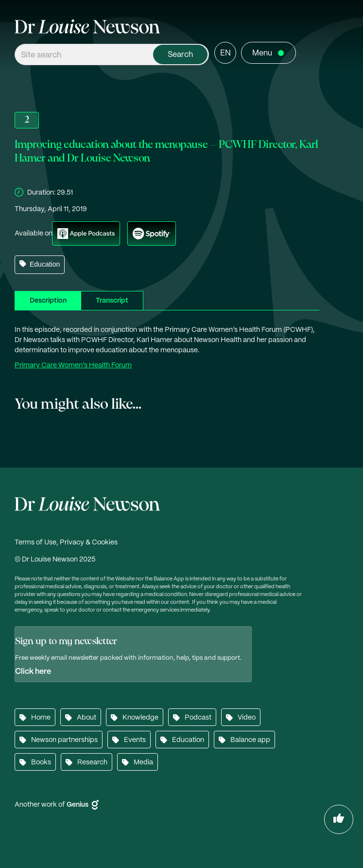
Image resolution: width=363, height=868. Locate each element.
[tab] (48, 300)
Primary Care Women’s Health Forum (73, 365)
